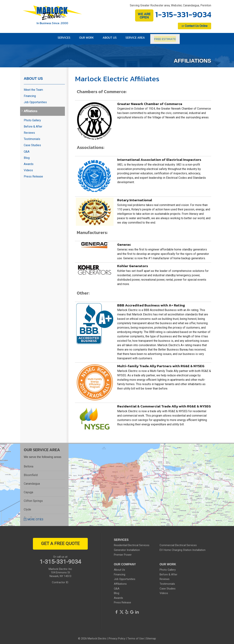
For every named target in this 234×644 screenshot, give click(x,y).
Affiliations (31, 109)
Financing (30, 94)
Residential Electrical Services (132, 543)
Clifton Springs (33, 499)
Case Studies (32, 143)
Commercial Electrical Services (178, 543)
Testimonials (32, 137)
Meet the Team (33, 88)
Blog (27, 156)
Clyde (27, 508)
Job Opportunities (35, 100)
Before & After (33, 125)
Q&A (27, 150)
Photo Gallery (32, 118)
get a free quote (60, 542)
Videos (28, 168)
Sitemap (151, 637)
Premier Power (123, 553)
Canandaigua (32, 482)
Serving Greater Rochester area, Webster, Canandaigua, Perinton (170, 5)
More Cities (36, 518)
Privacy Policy (117, 637)
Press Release (33, 175)
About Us (33, 76)
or (195, 26)
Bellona (29, 465)
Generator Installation (127, 548)
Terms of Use (136, 637)
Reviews (29, 131)
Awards (29, 162)
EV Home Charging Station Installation (183, 548)
